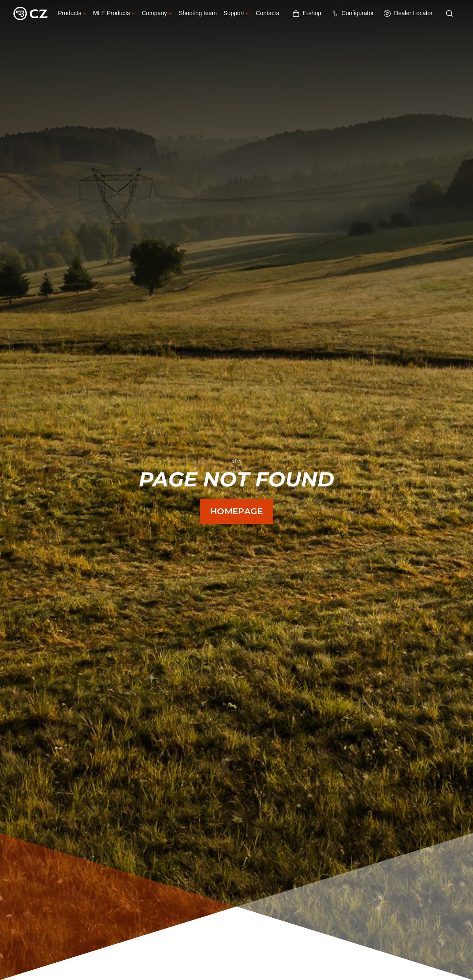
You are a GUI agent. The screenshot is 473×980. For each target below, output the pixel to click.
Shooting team (198, 13)
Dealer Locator (408, 13)
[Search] (449, 13)
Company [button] (157, 13)
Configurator (353, 13)
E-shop (307, 13)
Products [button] (72, 13)
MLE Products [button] (114, 13)
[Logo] (31, 13)
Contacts (267, 13)
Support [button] (236, 13)
